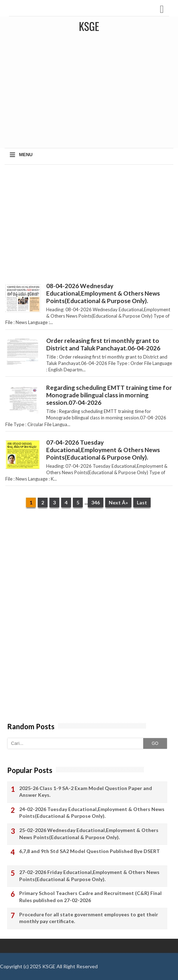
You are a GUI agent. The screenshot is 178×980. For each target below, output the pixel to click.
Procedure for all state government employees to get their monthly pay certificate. (89, 918)
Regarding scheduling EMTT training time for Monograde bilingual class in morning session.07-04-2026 (109, 395)
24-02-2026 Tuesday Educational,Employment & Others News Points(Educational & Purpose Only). (92, 813)
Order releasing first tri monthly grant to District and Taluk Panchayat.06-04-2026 (103, 344)
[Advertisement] (89, 222)
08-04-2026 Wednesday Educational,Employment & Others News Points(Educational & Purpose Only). (103, 293)
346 (96, 502)
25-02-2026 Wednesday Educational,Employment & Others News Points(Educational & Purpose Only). (89, 834)
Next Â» (118, 502)
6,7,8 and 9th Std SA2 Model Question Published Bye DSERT (90, 851)
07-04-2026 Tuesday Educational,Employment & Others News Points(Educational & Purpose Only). (103, 450)
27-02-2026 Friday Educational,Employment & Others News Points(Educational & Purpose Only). (89, 876)
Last (142, 502)
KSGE (49, 966)
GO (155, 743)
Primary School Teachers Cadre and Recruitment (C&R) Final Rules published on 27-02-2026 (90, 897)
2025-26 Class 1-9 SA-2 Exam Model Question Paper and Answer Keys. (86, 792)
